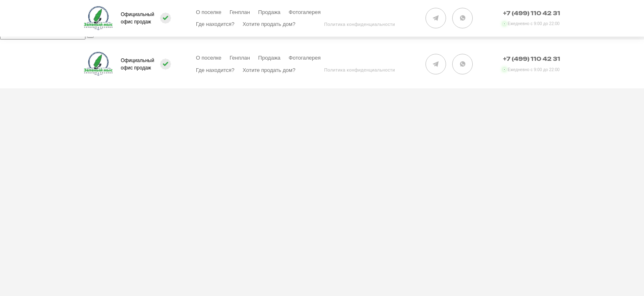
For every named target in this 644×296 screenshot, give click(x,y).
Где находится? (215, 24)
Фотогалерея (305, 12)
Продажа (269, 12)
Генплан (240, 12)
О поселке (209, 12)
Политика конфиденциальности (360, 24)
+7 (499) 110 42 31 (532, 14)
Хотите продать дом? (269, 24)
